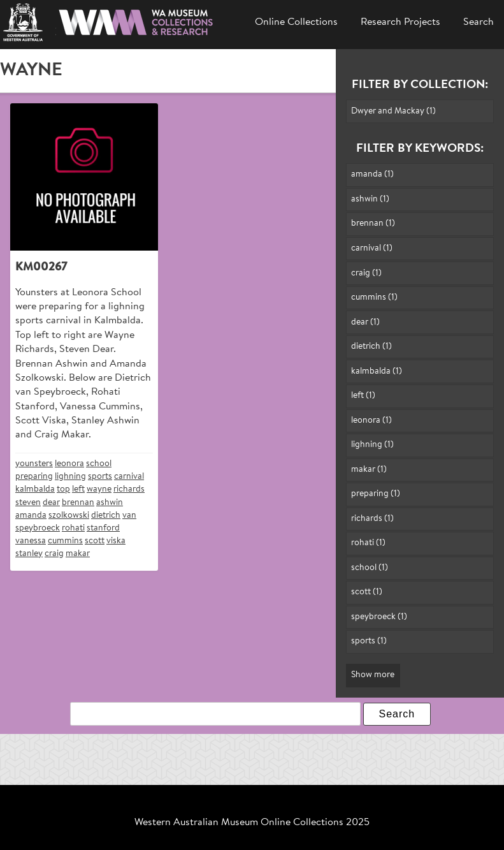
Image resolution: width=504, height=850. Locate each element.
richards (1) (372, 519)
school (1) (370, 568)
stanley (29, 554)
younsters (34, 464)
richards (129, 489)
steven (28, 503)
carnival (129, 477)
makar (78, 554)
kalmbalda (35, 489)
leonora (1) (371, 421)
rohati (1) (368, 543)
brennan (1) (373, 223)
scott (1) (367, 592)
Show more (373, 675)
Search (479, 22)
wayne (99, 489)
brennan (78, 503)
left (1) (363, 396)
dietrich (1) (371, 347)
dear (51, 503)
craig (54, 554)
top (63, 489)
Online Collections (296, 22)
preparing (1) (376, 494)
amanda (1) (372, 174)
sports (100, 477)
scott (95, 541)
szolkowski (69, 516)
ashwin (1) (370, 199)
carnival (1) (372, 248)
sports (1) (369, 641)
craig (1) (366, 273)
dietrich (106, 516)
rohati (73, 528)
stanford (103, 528)
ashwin (110, 503)
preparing (34, 477)
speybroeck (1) (379, 617)
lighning (70, 477)
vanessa (31, 541)
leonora (69, 464)
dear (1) (365, 322)
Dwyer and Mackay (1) (393, 111)
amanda (31, 516)
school (99, 464)
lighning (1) (372, 445)
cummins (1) (374, 297)
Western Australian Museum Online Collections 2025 (252, 823)
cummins (65, 541)
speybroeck (38, 528)
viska (116, 541)
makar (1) (369, 470)
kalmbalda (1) (377, 371)
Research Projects (400, 22)
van (129, 516)
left (78, 489)
